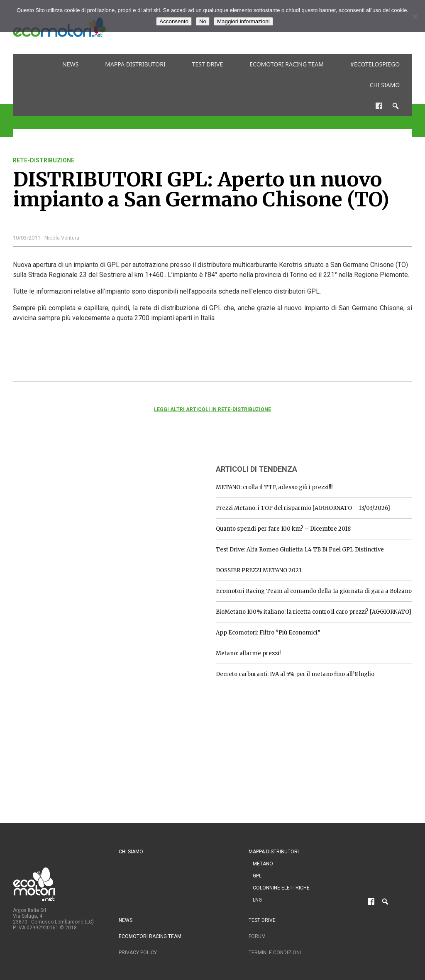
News (70, 64)
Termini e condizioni (275, 953)
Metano (263, 864)
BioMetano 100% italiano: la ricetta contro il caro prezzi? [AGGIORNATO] (314, 612)
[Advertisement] (75, 509)
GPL (257, 876)
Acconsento (174, 21)
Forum (257, 936)
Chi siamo (385, 85)
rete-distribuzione (44, 160)
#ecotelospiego (375, 64)
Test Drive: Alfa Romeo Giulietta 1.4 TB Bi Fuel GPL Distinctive (300, 550)
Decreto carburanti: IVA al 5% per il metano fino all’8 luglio (295, 674)
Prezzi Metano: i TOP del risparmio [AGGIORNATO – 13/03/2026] (303, 508)
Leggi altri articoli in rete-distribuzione (212, 409)
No (203, 21)
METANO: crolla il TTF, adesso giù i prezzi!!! (274, 487)
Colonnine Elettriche (281, 888)
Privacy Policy (138, 953)
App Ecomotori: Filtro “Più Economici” (268, 633)
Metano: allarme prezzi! (248, 653)
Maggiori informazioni (243, 21)
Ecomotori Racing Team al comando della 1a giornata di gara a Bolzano (314, 591)
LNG (257, 900)
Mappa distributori (135, 64)
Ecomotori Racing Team (287, 64)
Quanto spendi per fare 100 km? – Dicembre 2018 (283, 529)
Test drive (208, 64)
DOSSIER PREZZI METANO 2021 (259, 570)
